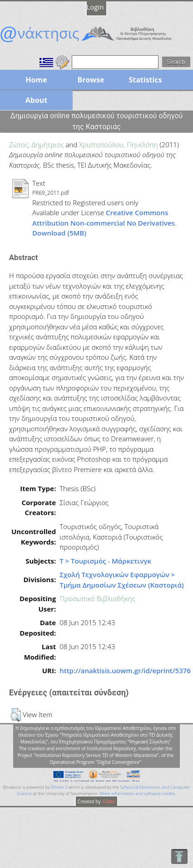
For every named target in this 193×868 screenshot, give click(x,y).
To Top (179, 856)
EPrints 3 (59, 787)
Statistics (145, 80)
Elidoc (109, 801)
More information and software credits (138, 793)
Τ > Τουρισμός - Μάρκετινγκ (105, 561)
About (37, 100)
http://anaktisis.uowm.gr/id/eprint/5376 (125, 670)
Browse (91, 80)
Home (36, 80)
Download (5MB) (59, 233)
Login (95, 7)
